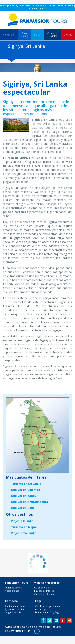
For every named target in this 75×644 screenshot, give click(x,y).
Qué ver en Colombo (25, 490)
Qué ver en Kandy (24, 496)
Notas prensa (12, 591)
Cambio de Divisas (44, 594)
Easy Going (25, 35)
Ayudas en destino (15, 609)
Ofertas (68, 35)
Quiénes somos (23, 5)
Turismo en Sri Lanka (26, 484)
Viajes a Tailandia (24, 533)
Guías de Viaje (39, 5)
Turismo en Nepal (24, 527)
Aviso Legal (41, 609)
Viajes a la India (22, 521)
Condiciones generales (47, 606)
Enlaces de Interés (44, 591)
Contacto (52, 5)
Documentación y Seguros (49, 612)
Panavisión (9, 35)
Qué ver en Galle (23, 508)
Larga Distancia (13, 612)
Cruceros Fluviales (53, 35)
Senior (38, 35)
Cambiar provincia (38, 8)
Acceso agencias (7, 5)
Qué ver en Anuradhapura (29, 502)
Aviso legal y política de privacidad (27, 627)
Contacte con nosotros (17, 606)
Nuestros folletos (66, 5)
